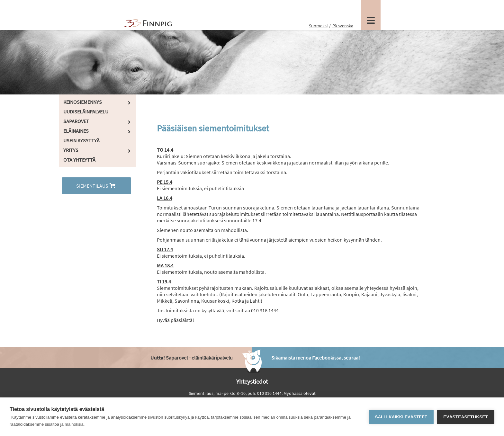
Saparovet (76, 121)
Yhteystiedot (252, 381)
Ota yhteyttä (79, 160)
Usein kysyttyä (81, 140)
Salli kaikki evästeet (401, 417)
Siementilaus (96, 186)
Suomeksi (318, 26)
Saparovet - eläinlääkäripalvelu (192, 358)
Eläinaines (76, 131)
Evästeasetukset (466, 417)
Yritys (71, 150)
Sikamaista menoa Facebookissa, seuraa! (316, 358)
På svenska (343, 26)
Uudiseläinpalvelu (86, 111)
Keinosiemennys (83, 102)
